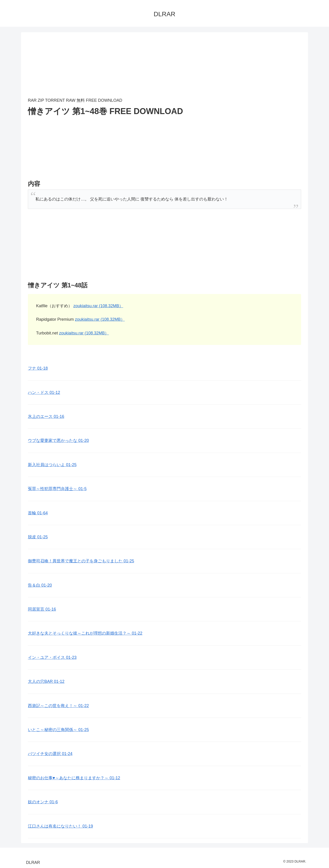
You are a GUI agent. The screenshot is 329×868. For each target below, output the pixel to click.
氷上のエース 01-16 (46, 417)
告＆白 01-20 (40, 585)
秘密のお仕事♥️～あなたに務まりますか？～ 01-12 (74, 778)
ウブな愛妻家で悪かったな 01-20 (58, 441)
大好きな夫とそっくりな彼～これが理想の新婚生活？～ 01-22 (85, 633)
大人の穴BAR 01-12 (46, 681)
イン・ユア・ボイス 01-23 (52, 657)
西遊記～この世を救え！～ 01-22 (58, 706)
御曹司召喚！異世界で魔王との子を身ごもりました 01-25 (81, 561)
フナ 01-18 (38, 368)
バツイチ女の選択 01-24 (50, 754)
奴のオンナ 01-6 (43, 802)
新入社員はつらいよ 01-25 (52, 465)
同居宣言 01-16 (42, 609)
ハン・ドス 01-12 (44, 393)
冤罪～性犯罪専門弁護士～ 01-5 (57, 489)
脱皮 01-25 (38, 537)
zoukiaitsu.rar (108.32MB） (98, 306)
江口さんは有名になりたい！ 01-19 (60, 826)
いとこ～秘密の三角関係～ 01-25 (58, 730)
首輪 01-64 (38, 513)
